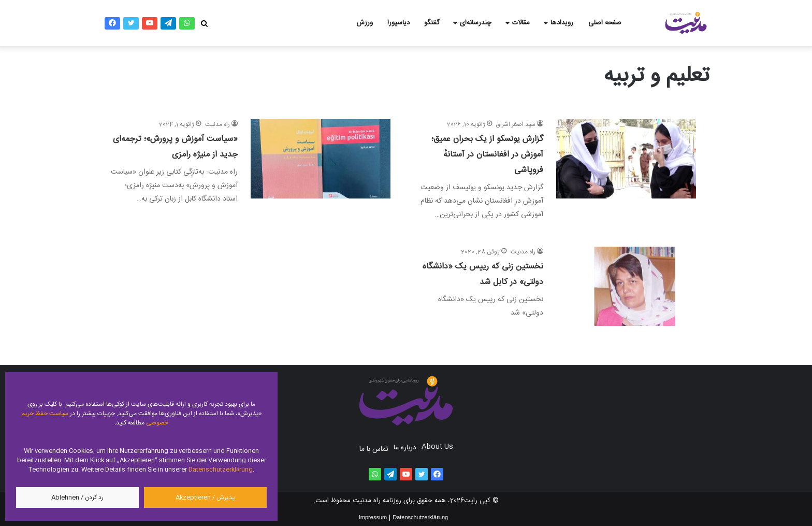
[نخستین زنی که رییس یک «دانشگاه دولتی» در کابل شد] (626, 286)
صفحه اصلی (605, 23)
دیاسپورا (398, 23)
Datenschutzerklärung (220, 470)
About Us (437, 447)
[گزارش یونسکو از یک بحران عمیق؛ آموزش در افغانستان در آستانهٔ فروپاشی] (626, 170)
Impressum (373, 517)
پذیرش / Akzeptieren (205, 497)
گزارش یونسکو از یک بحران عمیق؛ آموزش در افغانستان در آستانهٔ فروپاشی (487, 155)
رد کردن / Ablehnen (77, 497)
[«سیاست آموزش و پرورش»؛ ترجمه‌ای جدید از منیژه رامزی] (321, 170)
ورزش (365, 23)
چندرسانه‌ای (476, 23)
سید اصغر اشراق (516, 124)
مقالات (521, 23)
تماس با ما (374, 449)
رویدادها (562, 23)
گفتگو (432, 23)
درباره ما (405, 448)
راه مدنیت (218, 124)
